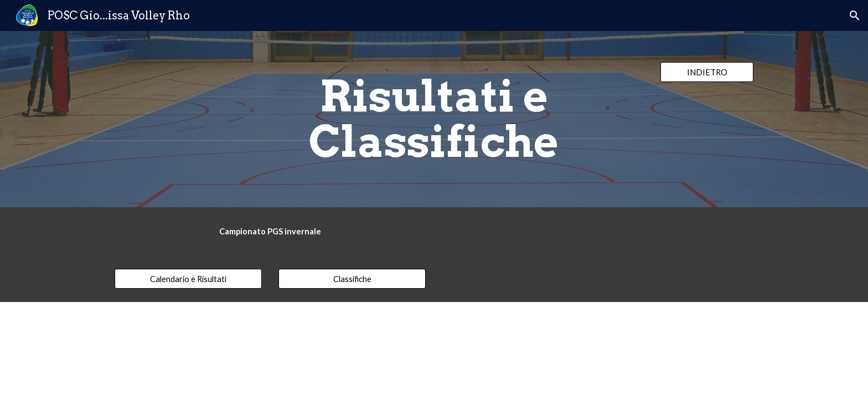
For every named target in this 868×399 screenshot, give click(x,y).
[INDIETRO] (707, 72)
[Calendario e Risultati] (188, 279)
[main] (434, 119)
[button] (855, 16)
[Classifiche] (352, 279)
